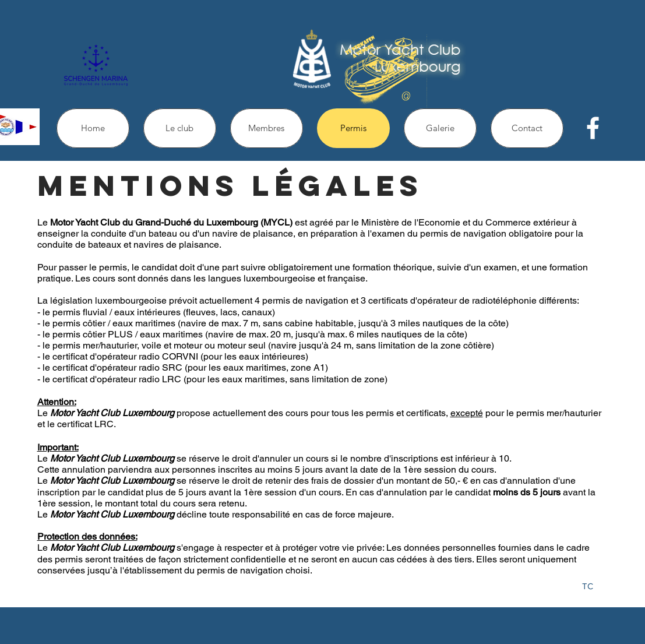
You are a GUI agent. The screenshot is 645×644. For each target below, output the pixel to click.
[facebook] (593, 128)
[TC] (588, 587)
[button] (180, 128)
